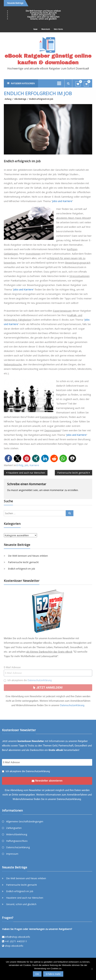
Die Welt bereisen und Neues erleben (43, 11)
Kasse (35, 29)
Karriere (34, 465)
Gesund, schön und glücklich (43, 19)
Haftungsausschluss (17, 841)
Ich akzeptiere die (30, 680)
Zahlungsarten (14, 828)
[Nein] (92, 969)
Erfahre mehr (53, 974)
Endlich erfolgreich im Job (43, 15)
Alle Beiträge (20, 99)
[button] (8, 458)
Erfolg (20, 465)
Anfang (8, 99)
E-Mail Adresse (12, 667)
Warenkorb (46, 29)
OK (37, 974)
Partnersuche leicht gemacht (43, 13)
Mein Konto (58, 29)
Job (26, 465)
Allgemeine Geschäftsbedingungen (25, 821)
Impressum (12, 854)
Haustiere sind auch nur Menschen (43, 17)
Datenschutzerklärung (40, 680)
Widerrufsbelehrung (17, 834)
